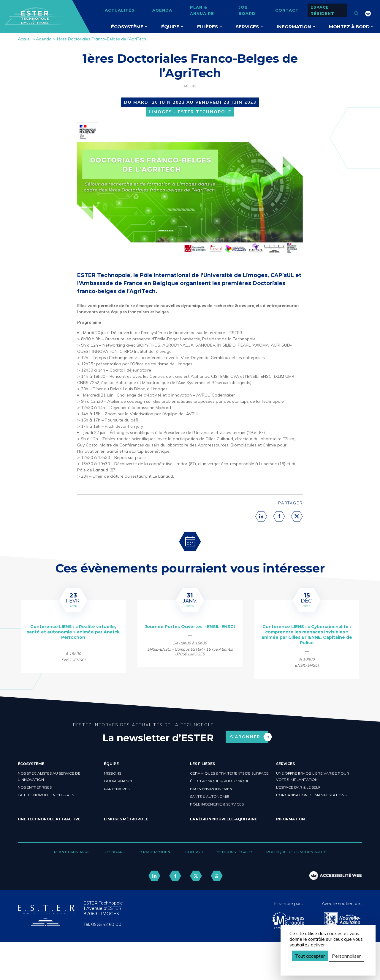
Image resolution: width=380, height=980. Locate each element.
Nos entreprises (35, 787)
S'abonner (249, 737)
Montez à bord (349, 27)
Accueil (25, 39)
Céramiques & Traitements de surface (229, 773)
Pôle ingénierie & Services (217, 804)
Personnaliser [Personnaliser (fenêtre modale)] (346, 956)
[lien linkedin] (154, 876)
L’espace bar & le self (298, 787)
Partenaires (117, 789)
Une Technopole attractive (49, 819)
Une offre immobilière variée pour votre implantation (313, 776)
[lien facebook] (175, 876)
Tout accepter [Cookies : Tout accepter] (310, 956)
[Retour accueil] (46, 925)
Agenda (162, 10)
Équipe (170, 27)
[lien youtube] (217, 876)
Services (247, 27)
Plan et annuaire (72, 852)
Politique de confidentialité (296, 852)
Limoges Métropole (126, 819)
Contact (287, 10)
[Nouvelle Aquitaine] (342, 921)
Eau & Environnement (212, 789)
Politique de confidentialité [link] (317, 966)
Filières (208, 27)
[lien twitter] (196, 876)
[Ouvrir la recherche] (356, 14)
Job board (247, 10)
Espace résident (322, 10)
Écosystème (127, 27)
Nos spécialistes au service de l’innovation (49, 776)
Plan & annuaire (202, 10)
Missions (113, 773)
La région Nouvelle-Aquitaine (224, 819)
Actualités (120, 10)
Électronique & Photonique (220, 781)
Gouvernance (119, 781)
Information (294, 27)
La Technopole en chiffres (46, 795)
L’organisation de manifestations (311, 795)
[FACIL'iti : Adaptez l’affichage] (368, 14)
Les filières (202, 764)
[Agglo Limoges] (288, 921)
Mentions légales (235, 852)
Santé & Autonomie (210, 796)
